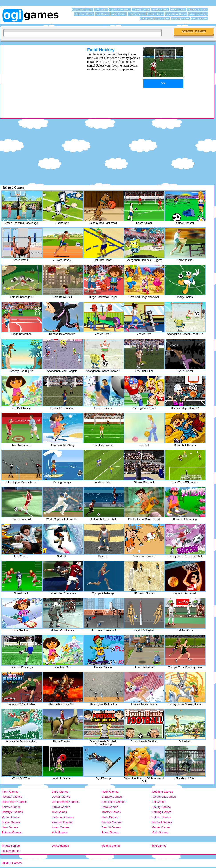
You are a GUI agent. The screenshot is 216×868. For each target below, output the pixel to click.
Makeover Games (84, 14)
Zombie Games (111, 822)
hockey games (11, 851)
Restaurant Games (164, 797)
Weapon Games (62, 822)
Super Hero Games (120, 10)
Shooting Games (180, 18)
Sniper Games (11, 822)
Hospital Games (12, 797)
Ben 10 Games (111, 827)
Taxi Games (59, 812)
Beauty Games (161, 807)
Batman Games (12, 832)
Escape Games (155, 14)
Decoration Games (82, 10)
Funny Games (119, 14)
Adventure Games (197, 10)
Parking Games (162, 812)
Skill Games (101, 10)
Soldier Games (161, 817)
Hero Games (10, 827)
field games (159, 846)
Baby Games (60, 792)
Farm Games (10, 792)
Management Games (65, 802)
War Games (147, 18)
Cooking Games (141, 10)
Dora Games (110, 807)
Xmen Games (60, 827)
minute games (11, 846)
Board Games (178, 10)
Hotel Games (110, 792)
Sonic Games (110, 832)
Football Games (162, 822)
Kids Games (102, 14)
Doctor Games (61, 797)
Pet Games (159, 802)
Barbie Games (61, 807)
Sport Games (162, 18)
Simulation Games (113, 802)
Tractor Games (111, 812)
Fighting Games (137, 14)
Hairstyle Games (12, 812)
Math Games (160, 832)
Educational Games (176, 14)
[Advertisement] (38, 78)
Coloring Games (160, 10)
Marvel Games (161, 827)
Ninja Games (110, 817)
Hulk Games (60, 832)
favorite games (111, 846)
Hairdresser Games (14, 802)
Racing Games (199, 18)
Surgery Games (112, 797)
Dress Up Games (198, 14)
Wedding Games (162, 792)
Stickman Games (63, 817)
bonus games (60, 846)
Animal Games (11, 807)
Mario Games (10, 817)
